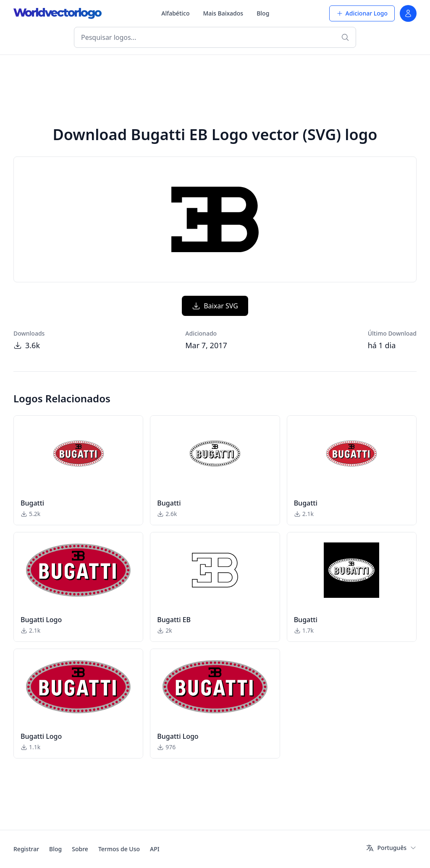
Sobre (80, 849)
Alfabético (175, 13)
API (155, 849)
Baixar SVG (215, 306)
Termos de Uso (119, 849)
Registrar (26, 849)
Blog (263, 13)
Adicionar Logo (362, 13)
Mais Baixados (223, 13)
